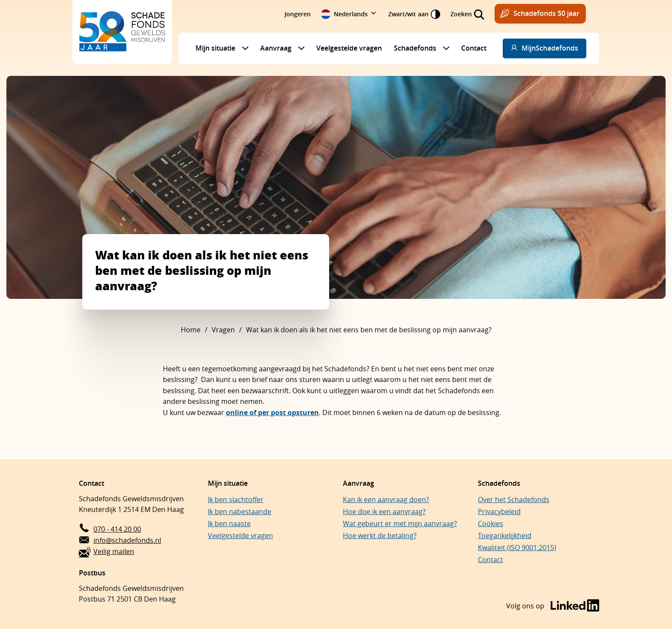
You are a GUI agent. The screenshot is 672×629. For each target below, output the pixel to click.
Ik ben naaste (229, 524)
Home (191, 330)
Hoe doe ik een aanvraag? (384, 512)
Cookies (490, 524)
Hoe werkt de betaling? (380, 536)
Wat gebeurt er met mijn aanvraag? (400, 524)
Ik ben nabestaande (240, 512)
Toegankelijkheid (505, 536)
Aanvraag (276, 48)
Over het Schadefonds (514, 500)
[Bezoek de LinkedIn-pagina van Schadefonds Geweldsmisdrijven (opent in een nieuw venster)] (553, 606)
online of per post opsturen (272, 412)
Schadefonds (415, 48)
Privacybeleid (499, 512)
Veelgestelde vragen (349, 48)
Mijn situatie (215, 48)
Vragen (223, 330)
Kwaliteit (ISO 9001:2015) (517, 548)
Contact (474, 48)
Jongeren (298, 14)
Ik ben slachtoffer (236, 500)
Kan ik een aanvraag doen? (386, 500)
